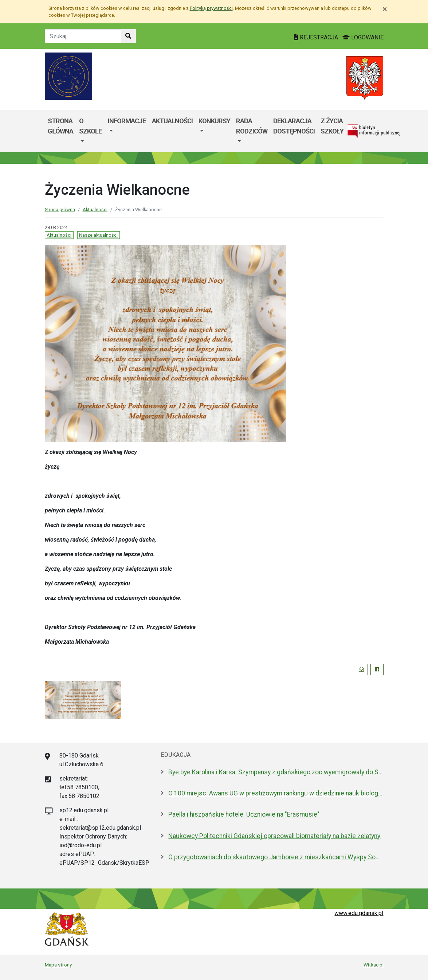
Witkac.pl (374, 965)
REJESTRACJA (317, 37)
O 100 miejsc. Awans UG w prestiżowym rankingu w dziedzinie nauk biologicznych (276, 793)
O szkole (91, 126)
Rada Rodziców (252, 126)
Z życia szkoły (332, 126)
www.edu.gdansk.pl (359, 913)
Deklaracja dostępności (294, 126)
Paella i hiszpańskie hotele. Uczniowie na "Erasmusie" (244, 814)
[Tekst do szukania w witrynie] (83, 36)
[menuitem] (91, 131)
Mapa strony (58, 965)
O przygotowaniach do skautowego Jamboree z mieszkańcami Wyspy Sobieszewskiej (276, 857)
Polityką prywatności (211, 8)
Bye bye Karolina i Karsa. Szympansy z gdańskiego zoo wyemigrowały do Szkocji (276, 772)
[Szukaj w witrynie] (128, 36)
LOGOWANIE (363, 37)
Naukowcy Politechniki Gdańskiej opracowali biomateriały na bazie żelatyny (274, 836)
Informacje (127, 121)
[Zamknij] (385, 9)
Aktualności (172, 121)
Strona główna (60, 126)
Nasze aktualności (98, 235)
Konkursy (214, 121)
